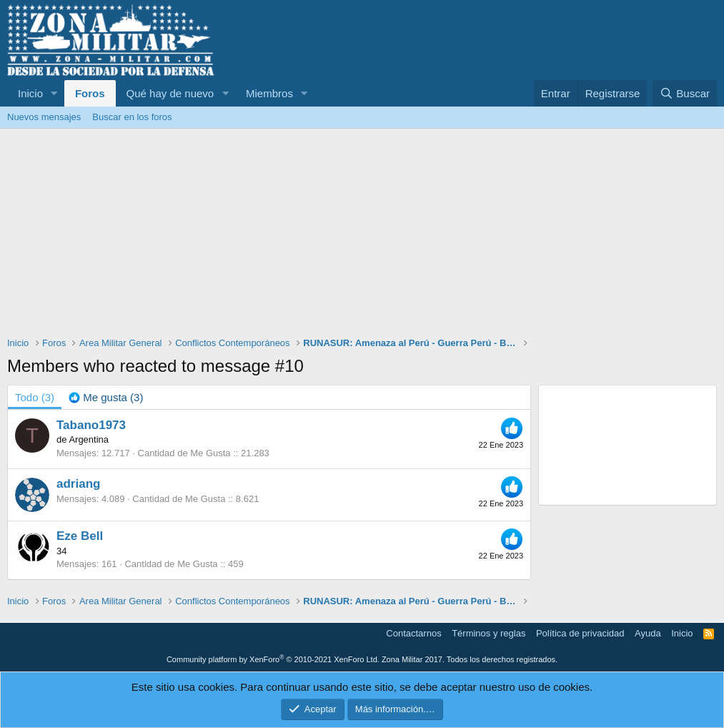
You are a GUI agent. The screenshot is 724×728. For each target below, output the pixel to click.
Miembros (269, 93)
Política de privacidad (580, 633)
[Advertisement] (362, 236)
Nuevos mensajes (44, 117)
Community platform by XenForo (273, 659)
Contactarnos (413, 633)
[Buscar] (685, 93)
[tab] (106, 397)
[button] (54, 93)
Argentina (89, 439)
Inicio (30, 93)
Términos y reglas (489, 633)
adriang (78, 484)
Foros (90, 93)
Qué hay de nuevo (170, 93)
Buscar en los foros (132, 117)
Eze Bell (80, 536)
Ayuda (648, 633)
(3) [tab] (35, 397)
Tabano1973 (91, 425)
